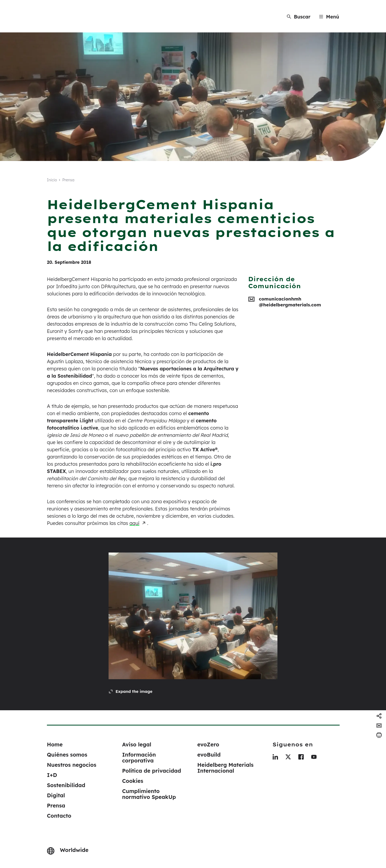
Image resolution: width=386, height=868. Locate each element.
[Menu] (329, 17)
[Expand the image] (131, 692)
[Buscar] (299, 17)
